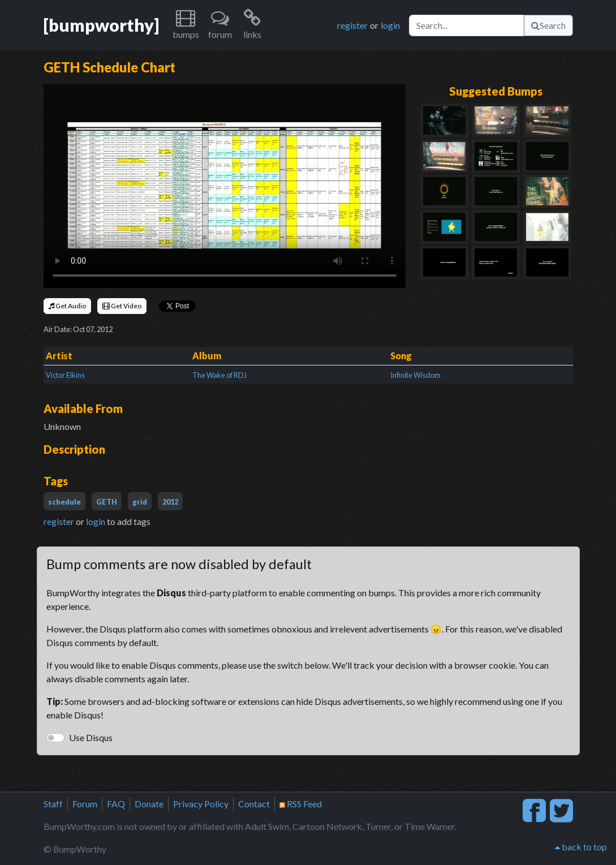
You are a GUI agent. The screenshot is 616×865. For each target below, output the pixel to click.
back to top (581, 847)
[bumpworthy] (101, 25)
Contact (254, 804)
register (352, 25)
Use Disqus (91, 737)
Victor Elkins (65, 375)
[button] (186, 25)
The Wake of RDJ (219, 375)
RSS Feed (301, 804)
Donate (149, 804)
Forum (85, 804)
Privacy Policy (201, 804)
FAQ (116, 804)
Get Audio (67, 306)
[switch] (55, 738)
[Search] (467, 25)
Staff (53, 804)
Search (548, 25)
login (390, 25)
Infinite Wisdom (415, 375)
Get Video (122, 306)
